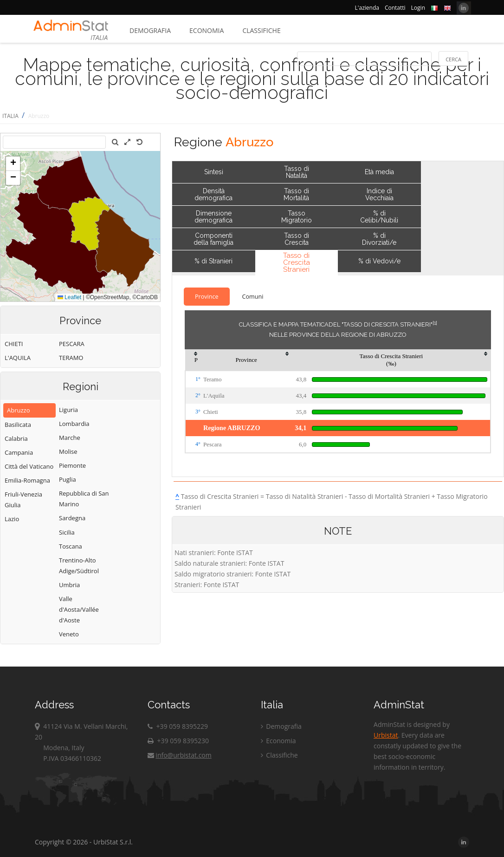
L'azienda (367, 8)
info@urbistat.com (179, 755)
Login (418, 8)
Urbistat (386, 735)
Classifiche (261, 30)
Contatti (395, 8)
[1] (435, 323)
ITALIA (10, 116)
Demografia (150, 30)
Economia (207, 30)
